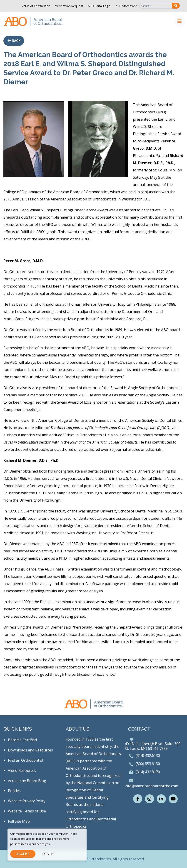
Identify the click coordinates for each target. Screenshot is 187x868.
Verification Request (69, 6)
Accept (23, 854)
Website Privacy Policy (24, 801)
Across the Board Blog (25, 781)
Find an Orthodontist (23, 760)
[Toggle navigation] (180, 21)
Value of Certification (36, 6)
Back (16, 41)
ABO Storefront (126, 6)
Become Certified (20, 740)
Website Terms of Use (25, 811)
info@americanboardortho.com (151, 786)
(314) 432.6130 (148, 756)
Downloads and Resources (28, 750)
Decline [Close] (49, 854)
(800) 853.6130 (148, 764)
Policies (12, 791)
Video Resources (20, 770)
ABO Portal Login (99, 6)
